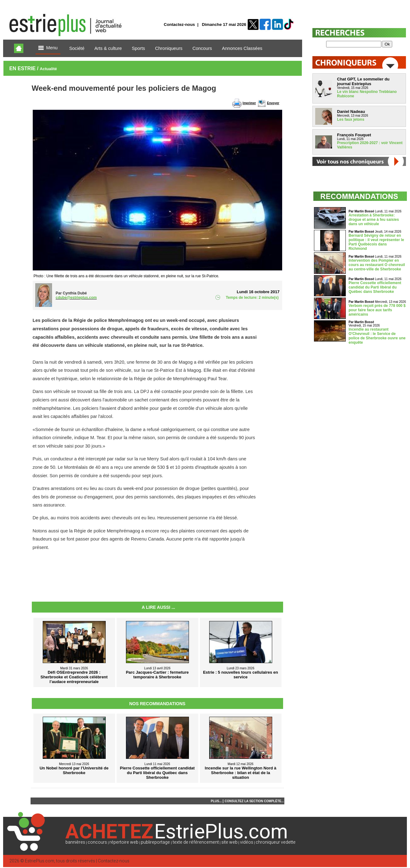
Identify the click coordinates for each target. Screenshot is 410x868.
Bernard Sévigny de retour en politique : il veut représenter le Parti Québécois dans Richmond (376, 242)
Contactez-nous (179, 24)
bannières (75, 842)
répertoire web (124, 842)
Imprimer (249, 103)
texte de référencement (196, 842)
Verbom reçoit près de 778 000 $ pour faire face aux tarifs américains (377, 310)
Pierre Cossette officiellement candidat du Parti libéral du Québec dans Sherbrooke (375, 287)
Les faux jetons (351, 119)
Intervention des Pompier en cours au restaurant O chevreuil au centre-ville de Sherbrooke (377, 265)
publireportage (155, 842)
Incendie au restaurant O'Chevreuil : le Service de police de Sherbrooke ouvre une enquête (377, 336)
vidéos (247, 842)
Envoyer (273, 103)
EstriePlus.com (40, 861)
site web (229, 842)
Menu (48, 48)
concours (97, 842)
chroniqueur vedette (276, 842)
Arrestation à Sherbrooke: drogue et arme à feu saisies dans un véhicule (374, 220)
